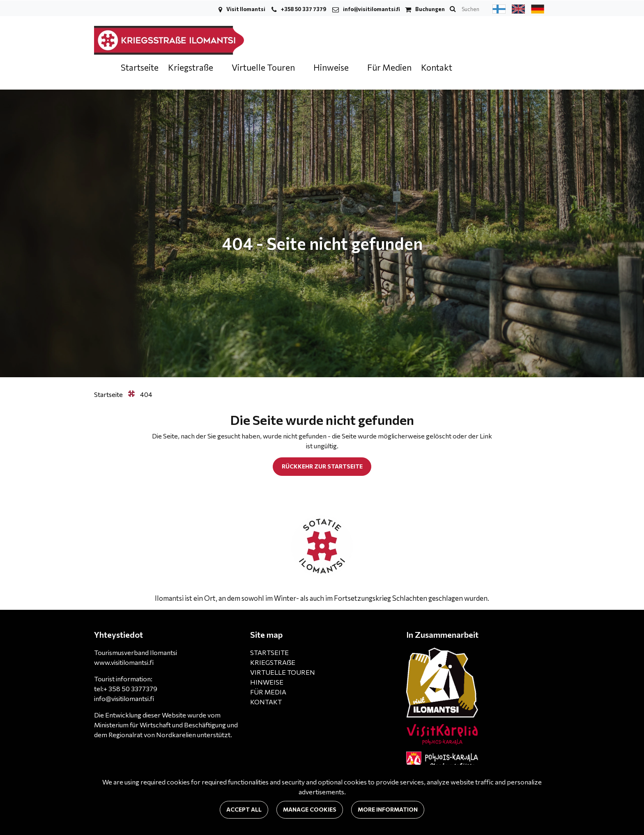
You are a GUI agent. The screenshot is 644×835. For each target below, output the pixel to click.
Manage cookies (310, 809)
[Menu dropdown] (218, 68)
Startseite (140, 67)
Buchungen (430, 9)
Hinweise (332, 67)
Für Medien (389, 67)
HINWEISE (267, 682)
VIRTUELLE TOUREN (283, 672)
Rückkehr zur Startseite (322, 466)
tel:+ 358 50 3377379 (126, 689)
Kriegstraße (191, 67)
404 (146, 394)
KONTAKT (266, 702)
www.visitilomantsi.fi (124, 662)
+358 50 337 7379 (304, 9)
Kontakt (437, 67)
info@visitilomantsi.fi (371, 9)
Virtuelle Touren (264, 67)
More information (388, 809)
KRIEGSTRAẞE (273, 662)
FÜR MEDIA (268, 692)
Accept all (244, 809)
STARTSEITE (269, 652)
